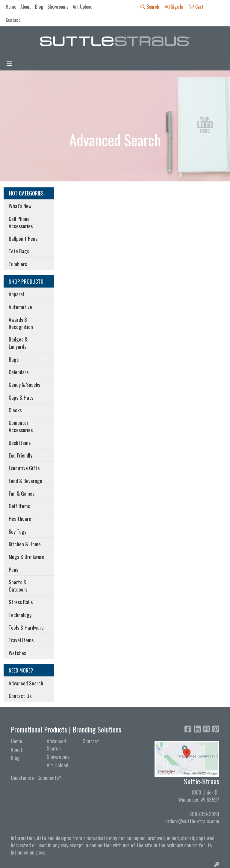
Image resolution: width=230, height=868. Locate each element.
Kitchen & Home (25, 544)
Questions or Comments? (36, 777)
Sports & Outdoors (18, 586)
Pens (13, 569)
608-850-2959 (204, 814)
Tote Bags (19, 251)
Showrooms (58, 7)
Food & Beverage (25, 481)
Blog (39, 7)
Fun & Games (22, 493)
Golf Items (19, 506)
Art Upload (83, 7)
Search (150, 7)
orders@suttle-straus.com (192, 821)
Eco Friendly (21, 455)
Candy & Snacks (24, 384)
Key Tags (18, 531)
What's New (20, 206)
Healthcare (20, 518)
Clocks (15, 410)
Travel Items (21, 640)
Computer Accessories (21, 426)
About (26, 7)
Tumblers (18, 264)
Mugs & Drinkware (27, 556)
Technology (20, 615)
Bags (14, 359)
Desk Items (20, 443)
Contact (13, 20)
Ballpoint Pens (23, 238)
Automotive (20, 307)
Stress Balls (21, 602)
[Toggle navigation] (9, 64)
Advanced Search (26, 683)
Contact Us (20, 696)
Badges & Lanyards (18, 343)
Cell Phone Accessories (21, 222)
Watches (17, 653)
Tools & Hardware (26, 627)
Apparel (16, 294)
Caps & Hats (21, 397)
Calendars (19, 372)
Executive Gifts (24, 468)
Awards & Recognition (21, 323)
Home (11, 7)
